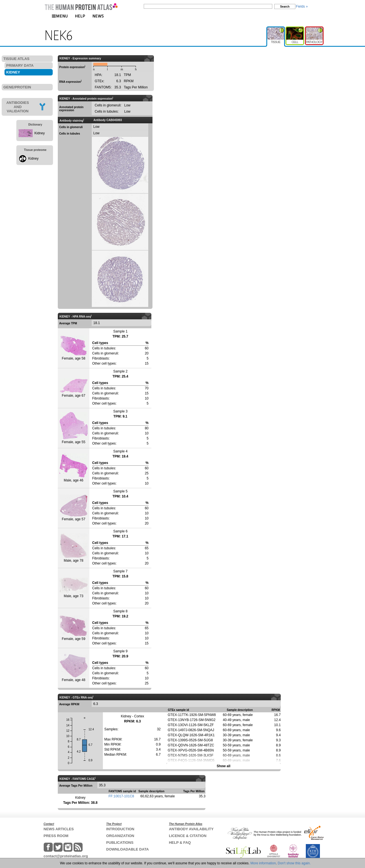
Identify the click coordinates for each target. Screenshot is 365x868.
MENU (60, 16)
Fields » (302, 6)
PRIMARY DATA (20, 65)
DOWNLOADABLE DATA (128, 849)
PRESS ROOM (56, 836)
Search (285, 7)
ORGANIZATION (120, 836)
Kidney (40, 133)
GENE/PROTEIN (17, 87)
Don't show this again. (294, 863)
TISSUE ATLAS (16, 59)
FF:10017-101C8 (121, 796)
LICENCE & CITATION (188, 836)
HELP (80, 16)
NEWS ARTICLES (59, 829)
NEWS (98, 16)
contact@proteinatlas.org (66, 856)
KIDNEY (13, 72)
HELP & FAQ (180, 843)
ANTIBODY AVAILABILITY (191, 829)
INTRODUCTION (120, 829)
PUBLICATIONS (120, 843)
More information (263, 863)
